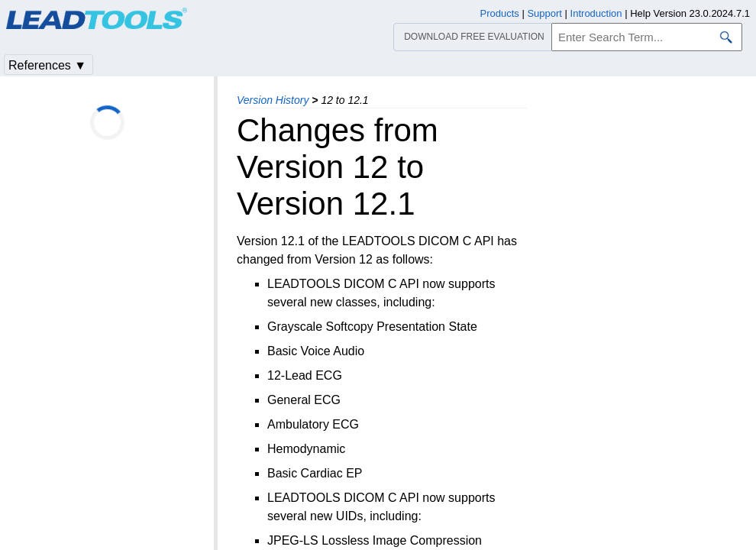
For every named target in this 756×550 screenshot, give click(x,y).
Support (544, 13)
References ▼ (47, 65)
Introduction (596, 13)
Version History (273, 100)
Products (500, 13)
